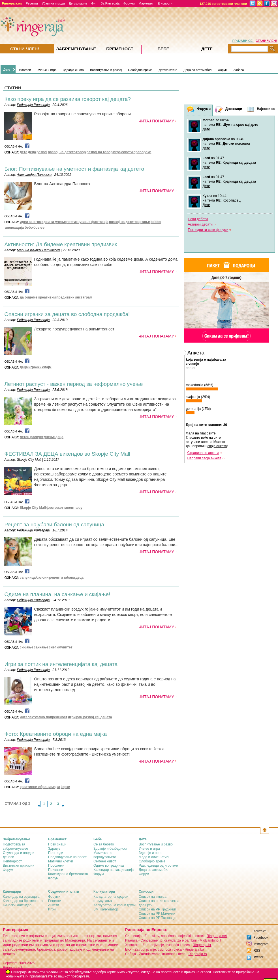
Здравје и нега (73, 70)
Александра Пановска (34, 175)
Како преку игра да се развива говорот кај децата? (68, 99)
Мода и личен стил (154, 857)
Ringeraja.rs (198, 954)
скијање (27, 647)
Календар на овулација (21, 897)
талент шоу (73, 508)
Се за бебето (104, 844)
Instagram (261, 944)
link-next (63, 806)
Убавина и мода (53, 3)
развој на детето (62, 152)
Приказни (56, 870)
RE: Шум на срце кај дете (237, 125)
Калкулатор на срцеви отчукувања (111, 899)
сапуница (28, 577)
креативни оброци (35, 787)
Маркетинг (146, 3)
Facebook (261, 938)
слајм (47, 367)
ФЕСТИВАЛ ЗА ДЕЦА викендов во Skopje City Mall (68, 454)
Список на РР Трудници (157, 909)
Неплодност (12, 861)
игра (117, 152)
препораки (142, 152)
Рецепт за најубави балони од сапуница (54, 524)
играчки (35, 367)
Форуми (129, 3)
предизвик (65, 297)
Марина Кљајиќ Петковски (39, 250)
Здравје (54, 849)
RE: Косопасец (228, 200)
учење (50, 437)
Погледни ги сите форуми (208, 230)
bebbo (156, 222)
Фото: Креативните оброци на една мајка (56, 734)
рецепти (56, 577)
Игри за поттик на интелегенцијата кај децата (61, 664)
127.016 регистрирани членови (223, 4)
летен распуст (32, 437)
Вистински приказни (19, 866)
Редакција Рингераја (33, 105)
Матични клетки (61, 861)
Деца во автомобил (197, 70)
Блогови (25, 70)
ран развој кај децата (94, 717)
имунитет (65, 647)
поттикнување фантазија (87, 222)
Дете (7, 70)
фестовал (55, 508)
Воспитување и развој (106, 70)
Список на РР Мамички (157, 914)
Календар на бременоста (68, 874)
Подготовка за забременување (15, 846)
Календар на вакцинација (114, 870)
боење (39, 228)
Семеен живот (105, 861)
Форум (222, 70)
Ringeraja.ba (194, 949)
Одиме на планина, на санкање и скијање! (57, 594)
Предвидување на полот (67, 857)
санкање (41, 647)
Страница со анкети (203, 453)
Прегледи (56, 853)
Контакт (259, 931)
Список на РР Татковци (157, 918)
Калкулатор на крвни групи (115, 905)
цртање (144, 222)
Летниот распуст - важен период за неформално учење (74, 384)
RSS (257, 951)
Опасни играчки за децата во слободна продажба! (67, 314)
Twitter (258, 957)
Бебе (163, 49)
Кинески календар (17, 905)
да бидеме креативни (38, 297)
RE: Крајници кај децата (236, 163)
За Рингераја (110, 3)
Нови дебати (198, 219)
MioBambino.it (210, 940)
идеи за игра (30, 222)
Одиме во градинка (109, 866)
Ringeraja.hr (202, 945)
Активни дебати (200, 224)
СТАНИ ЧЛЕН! (266, 41)
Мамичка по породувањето (105, 855)
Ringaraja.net (217, 936)
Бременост (120, 49)
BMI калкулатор (106, 909)
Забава (239, 70)
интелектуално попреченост (44, 717)
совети (127, 152)
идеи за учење (54, 222)
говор (81, 152)
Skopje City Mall (29, 460)
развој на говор (100, 152)
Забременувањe (76, 49)
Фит (94, 3)
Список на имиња (153, 897)
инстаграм (84, 297)
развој (42, 152)
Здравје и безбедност (110, 849)
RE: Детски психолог (233, 144)
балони (42, 577)
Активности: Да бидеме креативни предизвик (61, 244)
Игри (52, 909)
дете (24, 152)
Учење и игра (47, 70)
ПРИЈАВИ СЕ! (243, 41)
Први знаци (57, 844)
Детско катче (78, 3)
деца (32, 152)
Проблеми (56, 866)
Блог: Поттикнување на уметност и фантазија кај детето (74, 169)
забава (69, 577)
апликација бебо (19, 228)
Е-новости (165, 3)
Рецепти (32, 3)
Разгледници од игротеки (158, 866)
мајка (56, 787)
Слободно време (140, 70)
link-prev (39, 806)
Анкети (54, 905)
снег (52, 647)
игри (72, 717)
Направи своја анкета (204, 458)
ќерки (66, 787)
